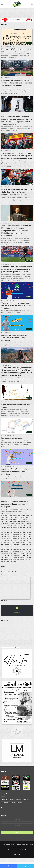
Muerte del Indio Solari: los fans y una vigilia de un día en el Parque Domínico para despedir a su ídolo (17, 192)
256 (7, 546)
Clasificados (21, 850)
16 (25, 514)
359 (5, 561)
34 (23, 516)
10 (15, 514)
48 (15, 518)
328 (23, 556)
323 (12, 556)
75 (28, 520)
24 (7, 516)
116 (14, 525)
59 (2, 520)
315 (23, 554)
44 (8, 518)
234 (16, 542)
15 (24, 514)
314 (21, 554)
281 (5, 550)
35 (25, 516)
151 (5, 531)
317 (27, 554)
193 (12, 537)
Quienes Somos (12, 850)
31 (18, 516)
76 (30, 520)
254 (2, 546)
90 (21, 521)
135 (27, 527)
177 (5, 535)
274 (18, 548)
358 (2, 561)
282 (7, 550)
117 (16, 525)
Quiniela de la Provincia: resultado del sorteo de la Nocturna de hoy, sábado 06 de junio (17, 305)
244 (9, 544)
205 (9, 538)
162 (30, 531)
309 (9, 554)
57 (30, 518)
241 (2, 544)
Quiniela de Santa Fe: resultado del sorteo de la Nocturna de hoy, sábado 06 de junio (16, 472)
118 (18, 525)
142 (14, 529)
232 (12, 542)
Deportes (12, 803)
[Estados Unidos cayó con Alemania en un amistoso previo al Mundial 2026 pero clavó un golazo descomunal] (17, 254)
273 (16, 548)
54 (25, 518)
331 (30, 556)
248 (18, 544)
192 (9, 537)
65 (12, 520)
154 (12, 531)
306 (2, 554)
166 (9, 533)
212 (25, 538)
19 (30, 514)
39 (31, 516)
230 (7, 542)
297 (12, 552)
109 (28, 523)
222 (18, 540)
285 (14, 550)
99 (5, 523)
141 (12, 529)
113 (7, 525)
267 (2, 548)
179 (9, 535)
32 (20, 516)
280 (2, 550)
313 (18, 554)
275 (21, 548)
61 (5, 520)
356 (27, 559)
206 (12, 538)
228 (2, 542)
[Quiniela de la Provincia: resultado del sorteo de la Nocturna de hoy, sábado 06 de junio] (17, 290)
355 (25, 559)
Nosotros (4, 808)
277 (25, 548)
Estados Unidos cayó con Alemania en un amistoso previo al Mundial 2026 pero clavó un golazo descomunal (17, 269)
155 (14, 531)
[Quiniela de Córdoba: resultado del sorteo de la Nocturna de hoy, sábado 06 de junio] (17, 489)
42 (5, 518)
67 (15, 520)
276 (23, 548)
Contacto (4, 816)
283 (9, 550)
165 (7, 533)
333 (5, 557)
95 (30, 521)
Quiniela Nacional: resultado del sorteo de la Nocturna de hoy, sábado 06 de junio (16, 338)
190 (5, 537)
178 (7, 535)
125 (5, 527)
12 (19, 514)
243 (7, 544)
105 (19, 523)
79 (4, 521)
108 (25, 523)
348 (9, 559)
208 (16, 538)
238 (25, 542)
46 (12, 518)
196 (18, 537)
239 (27, 542)
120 (23, 525)
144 (18, 529)
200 (27, 537)
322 (9, 556)
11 (17, 514)
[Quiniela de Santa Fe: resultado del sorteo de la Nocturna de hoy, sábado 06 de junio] (17, 457)
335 (9, 557)
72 (23, 520)
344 (30, 557)
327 (21, 556)
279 (30, 548)
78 (2, 521)
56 (28, 518)
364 (16, 561)
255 (5, 546)
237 (23, 542)
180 (12, 535)
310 (12, 554)
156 (16, 531)
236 (21, 542)
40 (2, 518)
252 (27, 544)
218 (9, 540)
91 (23, 521)
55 (26, 518)
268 (5, 548)
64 (10, 520)
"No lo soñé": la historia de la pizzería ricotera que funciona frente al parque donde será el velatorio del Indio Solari (17, 156)
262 (21, 546)
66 (13, 520)
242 (5, 544)
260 (16, 546)
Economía (20, 803)
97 (2, 523)
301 (21, 552)
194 (14, 537)
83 (10, 521)
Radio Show (17, 612)
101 (10, 523)
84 (12, 521)
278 (27, 548)
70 (20, 520)
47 (13, 518)
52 (21, 518)
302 (23, 552)
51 (20, 518)
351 (16, 559)
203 (5, 538)
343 (27, 557)
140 (9, 529)
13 (20, 514)
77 (31, 520)
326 (18, 556)
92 (25, 521)
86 (15, 521)
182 (16, 535)
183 (18, 535)
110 (30, 523)
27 (12, 516)
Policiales (18, 800)
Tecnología (5, 803)
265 (27, 546)
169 (16, 533)
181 (14, 535)
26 (10, 516)
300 (18, 552)
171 (21, 533)
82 (8, 521)
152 (7, 531)
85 (13, 521)
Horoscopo (17, 648)
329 (25, 556)
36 (26, 516)
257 (9, 546)
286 (16, 550)
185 (23, 535)
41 (4, 518)
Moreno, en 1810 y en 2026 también (16, 49)
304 (27, 552)
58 (31, 518)
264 (25, 546)
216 (5, 540)
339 (18, 557)
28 (13, 516)
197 (21, 537)
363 (14, 561)
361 (9, 561)
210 (21, 538)
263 (23, 546)
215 (2, 540)
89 (20, 521)
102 (12, 523)
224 (23, 540)
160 (25, 531)
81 (7, 521)
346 (5, 559)
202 (2, 538)
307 (5, 554)
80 (5, 521)
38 (30, 516)
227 (30, 540)
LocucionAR (18, 847)
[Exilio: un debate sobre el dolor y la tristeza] (17, 392)
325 (16, 556)
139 (7, 529)
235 (18, 542)
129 (14, 527)
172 (23, 533)
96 (31, 521)
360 (7, 561)
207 (14, 538)
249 (21, 544)
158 (21, 531)
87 (17, 521)
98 (4, 523)
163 (2, 533)
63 (8, 520)
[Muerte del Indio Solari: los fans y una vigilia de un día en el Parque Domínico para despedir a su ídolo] (17, 177)
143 (16, 529)
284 (12, 550)
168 (14, 533)
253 (30, 544)
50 (18, 518)
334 (7, 557)
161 (27, 531)
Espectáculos (26, 800)
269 (7, 548)
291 (27, 550)
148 (27, 529)
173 (25, 533)
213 (27, 538)
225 (25, 540)
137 (2, 529)
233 (14, 542)
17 (27, 514)
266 (30, 546)
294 (5, 552)
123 (30, 525)
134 (25, 527)
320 (5, 556)
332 (2, 557)
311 (14, 554)
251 (25, 544)
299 (16, 552)
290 (25, 550)
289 (23, 550)
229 (5, 542)
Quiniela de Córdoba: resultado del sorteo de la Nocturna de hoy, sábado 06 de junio (16, 504)
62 (7, 520)
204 (7, 538)
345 (2, 559)
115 (12, 525)
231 (9, 542)
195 (16, 537)
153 (9, 531)
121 (25, 525)
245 (12, 544)
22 (4, 516)
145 (21, 529)
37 (28, 516)
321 (7, 556)
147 (25, 529)
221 (16, 540)
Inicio (6, 850)
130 (16, 527)
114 (9, 525)
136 (30, 527)
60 (4, 520)
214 (30, 538)
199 (25, 537)
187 (27, 535)
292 (30, 550)
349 (12, 559)
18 (28, 514)
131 (18, 527)
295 (7, 552)
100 (7, 523)
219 (12, 540)
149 (30, 529)
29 (15, 516)
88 (18, 521)
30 (17, 516)
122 (27, 525)
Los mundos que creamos (12, 438)
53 (23, 518)
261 (18, 546)
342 (25, 557)
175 (30, 533)
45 (10, 518)
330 (27, 556)
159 (23, 531)
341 (23, 557)
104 (16, 523)
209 (18, 538)
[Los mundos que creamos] (17, 426)
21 (2, 516)
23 (5, 516)
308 (7, 554)
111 (2, 525)
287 (18, 550)
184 (21, 535)
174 (27, 533)
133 (23, 527)
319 (2, 556)
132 (21, 527)
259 (14, 546)
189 (2, 537)
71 (21, 520)
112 (5, 525)
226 (27, 540)
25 (8, 516)
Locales (12, 800)
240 (30, 542)
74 (26, 520)
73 (25, 520)
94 (28, 521)
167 (12, 533)
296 (9, 552)
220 (14, 540)
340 (21, 557)
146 (23, 529)
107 (23, 523)
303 (25, 552)
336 (12, 557)
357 (30, 559)
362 (12, 561)
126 (7, 527)
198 (23, 537)
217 (7, 540)
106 (21, 523)
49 (17, 518)
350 (14, 559)
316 (25, 554)
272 (14, 548)
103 (14, 523)
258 (12, 546)
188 (30, 535)
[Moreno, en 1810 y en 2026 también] (17, 37)
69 (18, 520)
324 (14, 556)
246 (14, 544)
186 (25, 535)
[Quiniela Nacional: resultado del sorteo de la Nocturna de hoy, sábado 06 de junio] (17, 323)
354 (23, 559)
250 (23, 544)
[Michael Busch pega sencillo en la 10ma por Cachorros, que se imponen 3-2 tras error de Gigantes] (17, 68)
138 (5, 529)
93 (26, 521)
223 (21, 540)
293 (2, 552)
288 (21, 550)
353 (21, 559)
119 (21, 525)
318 (30, 554)
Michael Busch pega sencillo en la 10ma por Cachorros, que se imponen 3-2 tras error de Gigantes (17, 83)
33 (21, 516)
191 (7, 537)
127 (9, 527)
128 (12, 527)
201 (30, 537)
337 (14, 557)
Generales (5, 800)
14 (22, 514)
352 (18, 559)
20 (32, 514)
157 (18, 531)
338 (16, 557)
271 (12, 548)
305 (30, 552)
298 (14, 552)
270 (9, 548)
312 (16, 554)
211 (23, 538)
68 (17, 520)
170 (18, 533)
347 (7, 559)
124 (2, 527)
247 (16, 544)
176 (2, 535)
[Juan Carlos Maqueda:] (17, 213)
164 (5, 533)
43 (7, 518)
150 (2, 531)
